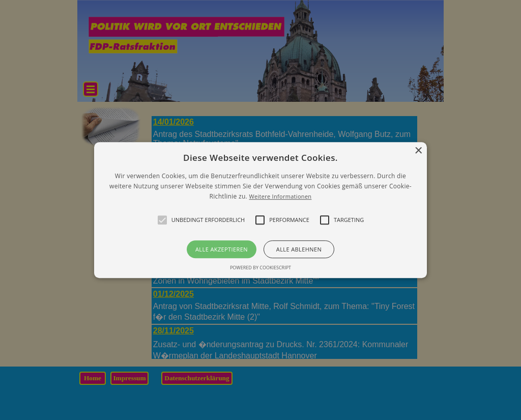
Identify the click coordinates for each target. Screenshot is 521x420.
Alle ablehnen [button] (299, 249)
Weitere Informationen (280, 197)
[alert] (260, 210)
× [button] (418, 151)
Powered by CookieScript (260, 268)
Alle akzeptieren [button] (222, 249)
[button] (260, 210)
